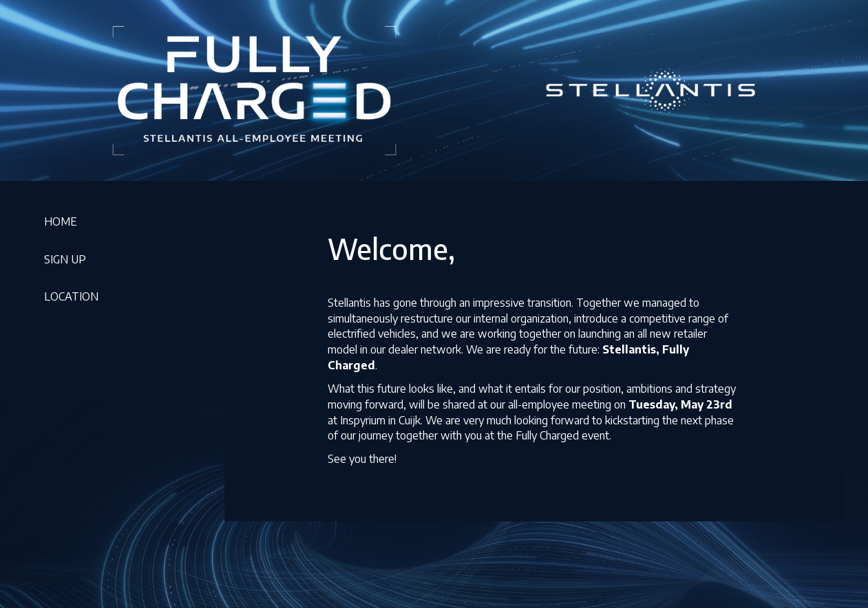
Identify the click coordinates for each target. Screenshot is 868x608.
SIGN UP (65, 259)
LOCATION (71, 296)
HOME (61, 221)
